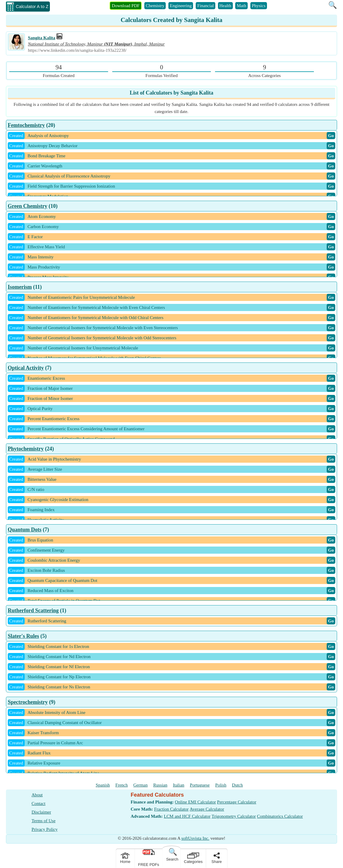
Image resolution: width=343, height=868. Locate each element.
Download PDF (126, 6)
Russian (160, 785)
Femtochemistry (26, 125)
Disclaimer (41, 812)
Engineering (181, 6)
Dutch (237, 785)
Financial (206, 6)
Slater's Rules (23, 636)
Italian (178, 785)
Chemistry (155, 6)
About (37, 795)
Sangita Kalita (42, 38)
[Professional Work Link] (59, 38)
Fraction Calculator (171, 809)
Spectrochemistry (28, 702)
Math (241, 6)
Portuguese (200, 785)
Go (331, 136)
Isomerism (20, 287)
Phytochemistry (26, 449)
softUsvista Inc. (195, 838)
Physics (259, 6)
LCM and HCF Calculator (187, 816)
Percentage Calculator (237, 802)
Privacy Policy (45, 829)
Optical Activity (26, 368)
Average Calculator (207, 809)
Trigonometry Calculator (234, 816)
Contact (38, 803)
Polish (221, 785)
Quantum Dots (25, 530)
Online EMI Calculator (195, 802)
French (122, 785)
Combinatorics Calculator (280, 816)
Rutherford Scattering (33, 610)
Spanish (103, 785)
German (140, 785)
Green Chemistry (27, 206)
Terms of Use (44, 821)
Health (225, 6)
